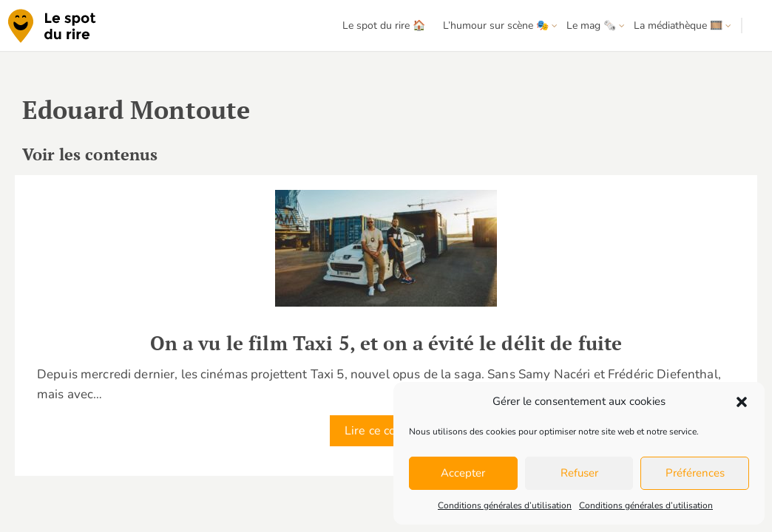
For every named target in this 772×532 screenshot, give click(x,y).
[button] (742, 402)
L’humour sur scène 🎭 (496, 25)
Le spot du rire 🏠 (384, 25)
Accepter (463, 473)
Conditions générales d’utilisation (505, 505)
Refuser (579, 473)
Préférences (695, 473)
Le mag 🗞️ (591, 25)
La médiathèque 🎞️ (678, 25)
